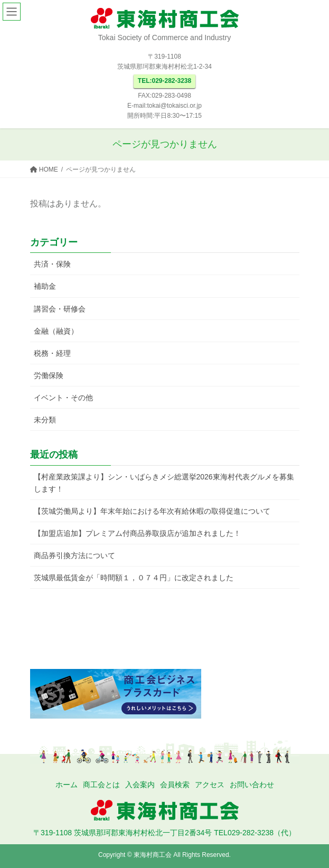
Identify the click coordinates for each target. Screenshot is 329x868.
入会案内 (140, 785)
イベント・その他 (63, 398)
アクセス (210, 785)
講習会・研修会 (60, 309)
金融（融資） (56, 331)
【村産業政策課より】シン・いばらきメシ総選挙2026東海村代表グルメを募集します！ (164, 483)
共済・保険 (52, 264)
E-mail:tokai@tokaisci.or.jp (164, 106)
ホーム (67, 785)
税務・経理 (52, 353)
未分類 (45, 420)
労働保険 (49, 375)
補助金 (45, 286)
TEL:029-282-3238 (164, 81)
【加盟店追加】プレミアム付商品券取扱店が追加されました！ (137, 533)
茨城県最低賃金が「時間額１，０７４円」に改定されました (134, 578)
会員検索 (175, 785)
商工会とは (101, 785)
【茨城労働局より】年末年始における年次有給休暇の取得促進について (152, 511)
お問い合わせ (252, 785)
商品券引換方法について (74, 555)
